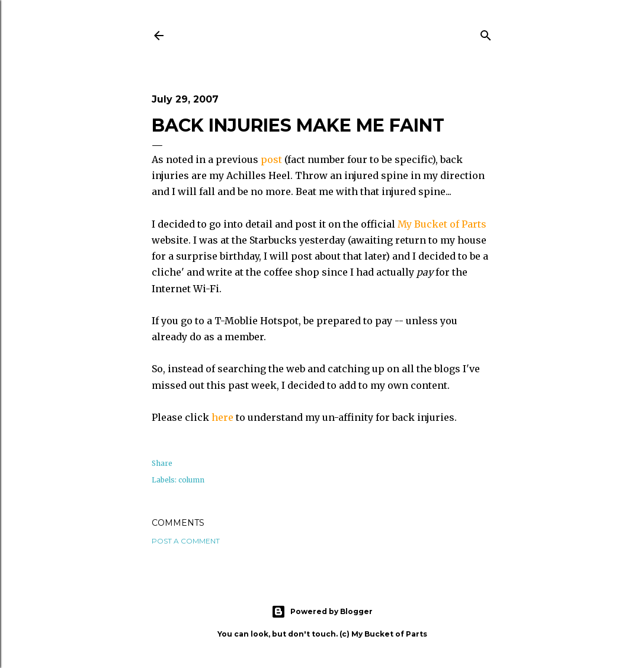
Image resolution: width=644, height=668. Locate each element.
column (191, 480)
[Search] (486, 33)
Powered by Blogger (322, 612)
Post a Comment (186, 541)
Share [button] (162, 463)
